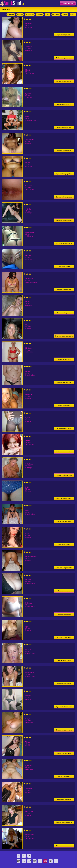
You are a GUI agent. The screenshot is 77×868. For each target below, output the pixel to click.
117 (29, 861)
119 (40, 861)
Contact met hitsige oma (64, 475)
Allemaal (11, 15)
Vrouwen (56, 15)
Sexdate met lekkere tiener (64, 452)
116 (24, 861)
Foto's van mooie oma (64, 614)
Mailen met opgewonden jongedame (64, 58)
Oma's (73, 15)
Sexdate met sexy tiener (64, 799)
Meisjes (20, 15)
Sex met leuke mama (64, 660)
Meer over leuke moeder (64, 846)
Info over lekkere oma (64, 382)
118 (35, 861)
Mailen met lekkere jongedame (64, 406)
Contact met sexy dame (64, 521)
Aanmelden (68, 3)
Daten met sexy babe (64, 104)
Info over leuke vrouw (64, 127)
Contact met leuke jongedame (64, 777)
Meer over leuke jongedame (64, 336)
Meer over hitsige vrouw (64, 429)
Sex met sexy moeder (64, 151)
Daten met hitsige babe (64, 313)
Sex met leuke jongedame (64, 243)
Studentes (30, 15)
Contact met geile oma (64, 359)
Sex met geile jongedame (64, 197)
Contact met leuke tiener (64, 81)
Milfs (48, 15)
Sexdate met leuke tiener (64, 823)
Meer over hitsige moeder (64, 568)
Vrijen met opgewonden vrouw (64, 35)
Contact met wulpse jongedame (64, 267)
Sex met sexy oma (64, 591)
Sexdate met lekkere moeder (64, 545)
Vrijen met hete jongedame (64, 174)
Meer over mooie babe (64, 637)
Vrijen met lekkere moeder (64, 707)
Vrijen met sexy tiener (64, 684)
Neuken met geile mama (64, 730)
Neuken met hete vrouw (64, 753)
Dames (65, 15)
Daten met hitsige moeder (64, 220)
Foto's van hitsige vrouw (64, 498)
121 (51, 861)
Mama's (40, 15)
